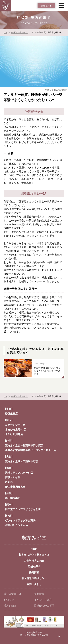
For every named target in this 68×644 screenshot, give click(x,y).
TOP (34, 549)
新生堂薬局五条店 (15, 487)
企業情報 (39, 594)
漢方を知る (10, 606)
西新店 (9, 482)
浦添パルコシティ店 (17, 525)
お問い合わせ (34, 584)
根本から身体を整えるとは (34, 555)
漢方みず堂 (34, 538)
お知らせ (9, 600)
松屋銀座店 (11, 414)
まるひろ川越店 (14, 434)
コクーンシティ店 (15, 425)
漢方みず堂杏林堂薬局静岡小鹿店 (24, 446)
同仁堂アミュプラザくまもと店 (23, 509)
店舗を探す (46, 6)
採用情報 (34, 573)
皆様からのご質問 (44, 606)
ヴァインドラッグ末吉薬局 (20, 521)
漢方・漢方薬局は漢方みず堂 (34, 635)
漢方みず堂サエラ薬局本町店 (22, 461)
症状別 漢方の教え (34, 561)
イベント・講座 (43, 600)
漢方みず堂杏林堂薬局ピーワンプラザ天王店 (30, 450)
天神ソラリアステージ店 (19, 473)
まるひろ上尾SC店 (16, 430)
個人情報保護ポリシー (34, 578)
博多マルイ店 (13, 477)
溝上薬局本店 (13, 498)
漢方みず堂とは (13, 594)
